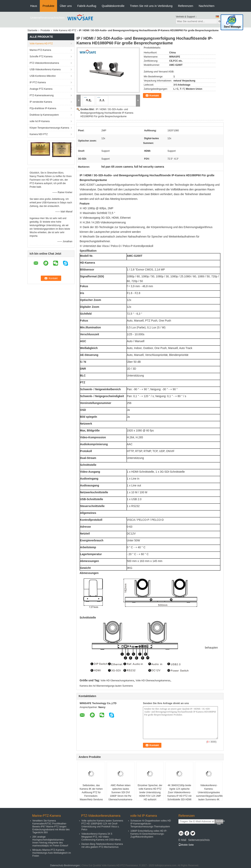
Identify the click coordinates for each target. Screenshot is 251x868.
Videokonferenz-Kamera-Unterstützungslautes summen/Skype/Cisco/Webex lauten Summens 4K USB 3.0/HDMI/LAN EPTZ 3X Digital (209, 796)
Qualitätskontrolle (113, 6)
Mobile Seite (186, 845)
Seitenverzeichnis (199, 840)
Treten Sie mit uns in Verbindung (151, 6)
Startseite (32, 30)
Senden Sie (219, 822)
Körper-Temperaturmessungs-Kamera (49, 128)
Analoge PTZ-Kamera (41, 89)
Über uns (66, 6)
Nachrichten (206, 6)
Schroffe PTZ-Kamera (41, 57)
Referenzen (186, 6)
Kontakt (154, 95)
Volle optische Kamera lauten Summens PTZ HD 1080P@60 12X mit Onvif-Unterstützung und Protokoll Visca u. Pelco (102, 825)
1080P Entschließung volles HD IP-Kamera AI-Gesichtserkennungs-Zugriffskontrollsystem (149, 834)
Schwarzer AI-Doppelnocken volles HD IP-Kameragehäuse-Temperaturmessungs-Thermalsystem (151, 824)
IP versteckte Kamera (41, 102)
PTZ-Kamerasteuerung (42, 95)
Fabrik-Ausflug (87, 6)
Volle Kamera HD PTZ (65, 30)
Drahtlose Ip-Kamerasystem (44, 115)
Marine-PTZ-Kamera (40, 50)
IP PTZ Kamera (38, 82)
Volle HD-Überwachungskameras (153, 681)
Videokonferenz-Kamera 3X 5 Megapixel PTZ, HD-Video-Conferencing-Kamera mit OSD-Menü (101, 837)
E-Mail (182, 840)
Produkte (48, 6)
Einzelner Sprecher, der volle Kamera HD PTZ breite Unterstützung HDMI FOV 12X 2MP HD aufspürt (150, 792)
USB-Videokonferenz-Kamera (45, 69)
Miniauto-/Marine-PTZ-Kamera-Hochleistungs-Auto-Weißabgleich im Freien (52, 853)
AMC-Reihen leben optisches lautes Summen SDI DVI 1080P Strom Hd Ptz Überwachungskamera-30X (121, 794)
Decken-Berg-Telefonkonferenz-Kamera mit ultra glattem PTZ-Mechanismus (102, 846)
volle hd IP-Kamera (40, 121)
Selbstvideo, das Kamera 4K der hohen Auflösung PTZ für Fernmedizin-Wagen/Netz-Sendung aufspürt (91, 794)
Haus (34, 6)
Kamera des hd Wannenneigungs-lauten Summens (106, 686)
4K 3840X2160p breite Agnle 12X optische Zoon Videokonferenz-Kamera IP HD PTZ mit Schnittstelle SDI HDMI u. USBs (179, 794)
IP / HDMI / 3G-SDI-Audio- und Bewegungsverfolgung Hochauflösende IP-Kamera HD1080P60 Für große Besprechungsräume (107, 113)
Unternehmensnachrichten (47, 18)
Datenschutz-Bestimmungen (65, 865)
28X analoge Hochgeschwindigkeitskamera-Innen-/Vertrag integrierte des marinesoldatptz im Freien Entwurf (50, 841)
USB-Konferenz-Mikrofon (43, 76)
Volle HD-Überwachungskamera (117, 681)
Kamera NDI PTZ (39, 134)
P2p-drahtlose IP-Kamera (43, 108)
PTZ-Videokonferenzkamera (44, 63)
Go (220, 21)
